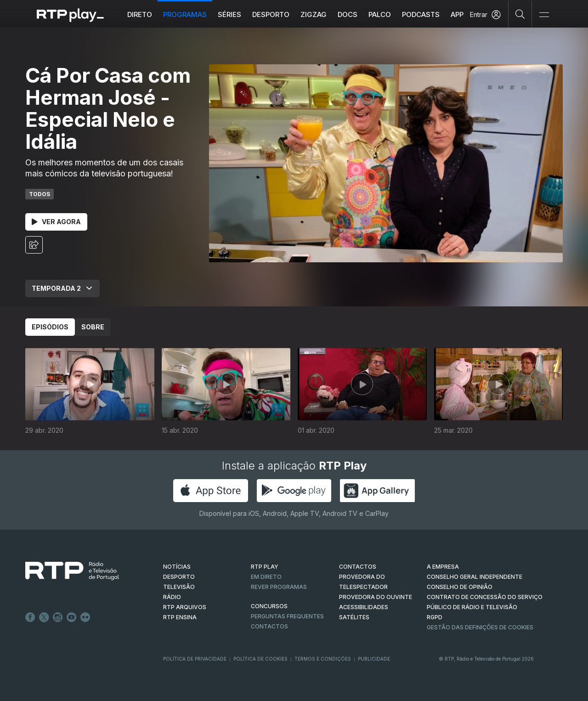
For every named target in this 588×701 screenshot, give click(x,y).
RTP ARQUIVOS (185, 607)
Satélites (354, 617)
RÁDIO (172, 597)
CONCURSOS (269, 606)
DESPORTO (179, 577)
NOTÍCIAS (177, 567)
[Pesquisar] (520, 14)
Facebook (30, 617)
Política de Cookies (260, 659)
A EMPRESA (443, 567)
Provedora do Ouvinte (376, 597)
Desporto (271, 14)
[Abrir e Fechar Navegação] (544, 15)
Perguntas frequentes (287, 616)
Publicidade (374, 659)
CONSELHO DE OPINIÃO (460, 587)
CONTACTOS (358, 567)
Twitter (44, 617)
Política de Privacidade (195, 659)
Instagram (58, 617)
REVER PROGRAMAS (279, 587)
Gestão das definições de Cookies (480, 627)
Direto (140, 14)
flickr (85, 617)
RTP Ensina (180, 617)
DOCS (348, 14)
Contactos (269, 626)
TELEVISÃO (179, 587)
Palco (380, 14)
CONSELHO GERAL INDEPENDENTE (475, 577)
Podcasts (421, 14)
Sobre (93, 327)
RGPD (435, 617)
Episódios (50, 327)
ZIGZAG (314, 14)
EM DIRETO (266, 577)
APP (457, 14)
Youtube (72, 617)
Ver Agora (56, 222)
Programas (185, 14)
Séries (229, 14)
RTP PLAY (265, 567)
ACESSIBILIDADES (364, 607)
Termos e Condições (323, 659)
